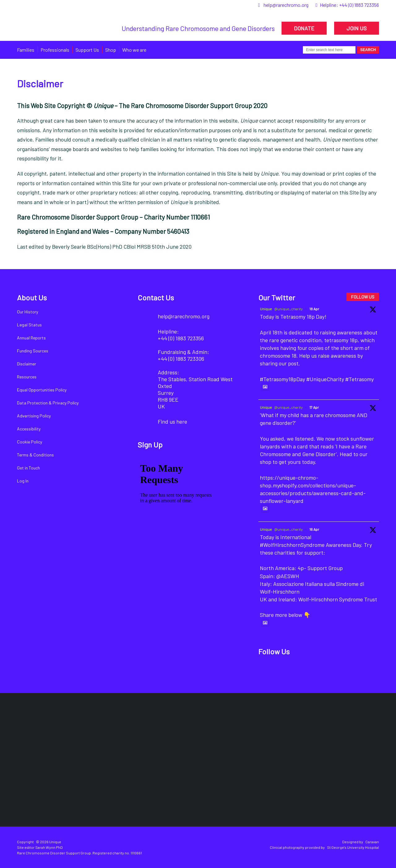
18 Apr (314, 309)
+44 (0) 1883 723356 (359, 5)
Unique (266, 309)
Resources (27, 377)
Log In (23, 481)
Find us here (172, 421)
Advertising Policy (34, 416)
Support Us (87, 50)
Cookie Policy (30, 442)
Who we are (134, 50)
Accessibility (29, 429)
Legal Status (29, 325)
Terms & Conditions (35, 455)
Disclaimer (27, 364)
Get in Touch (28, 468)
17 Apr (314, 407)
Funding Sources (33, 351)
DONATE (304, 28)
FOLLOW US (363, 297)
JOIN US (357, 28)
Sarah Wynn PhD (49, 847)
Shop (111, 50)
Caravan (372, 842)
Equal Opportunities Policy (42, 390)
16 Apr (314, 529)
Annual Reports (31, 338)
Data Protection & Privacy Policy (48, 403)
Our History (28, 312)
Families (26, 50)
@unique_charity (288, 309)
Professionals (55, 50)
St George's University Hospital (353, 847)
